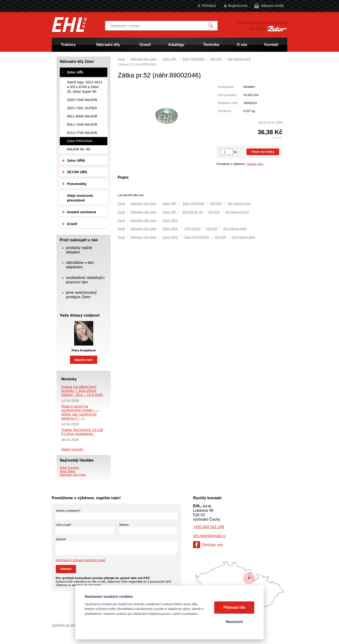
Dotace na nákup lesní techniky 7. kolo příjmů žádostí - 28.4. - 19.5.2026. (82, 391)
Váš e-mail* (64, 525)
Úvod (121, 59)
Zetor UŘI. (170, 59)
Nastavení (234, 622)
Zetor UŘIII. (171, 220)
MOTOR (216, 59)
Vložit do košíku (263, 152)
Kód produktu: (228, 95)
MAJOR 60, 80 (192, 212)
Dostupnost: (226, 87)
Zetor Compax (69, 468)
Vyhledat (211, 26)
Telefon (124, 525)
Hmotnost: (225, 111)
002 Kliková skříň (239, 59)
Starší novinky (72, 449)
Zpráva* (61, 539)
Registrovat (238, 6)
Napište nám (83, 360)
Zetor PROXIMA (194, 59)
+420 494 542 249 (208, 527)
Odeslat (66, 569)
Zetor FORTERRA (196, 237)
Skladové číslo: (228, 103)
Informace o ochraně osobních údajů (81, 560)
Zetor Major (68, 471)
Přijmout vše (234, 607)
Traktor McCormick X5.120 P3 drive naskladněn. (82, 432)
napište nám (255, 164)
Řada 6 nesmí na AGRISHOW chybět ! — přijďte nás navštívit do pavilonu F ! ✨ (80, 412)
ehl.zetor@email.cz (209, 536)
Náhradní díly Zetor (144, 59)
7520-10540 (192, 229)
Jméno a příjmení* (68, 511)
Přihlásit (209, 6)
